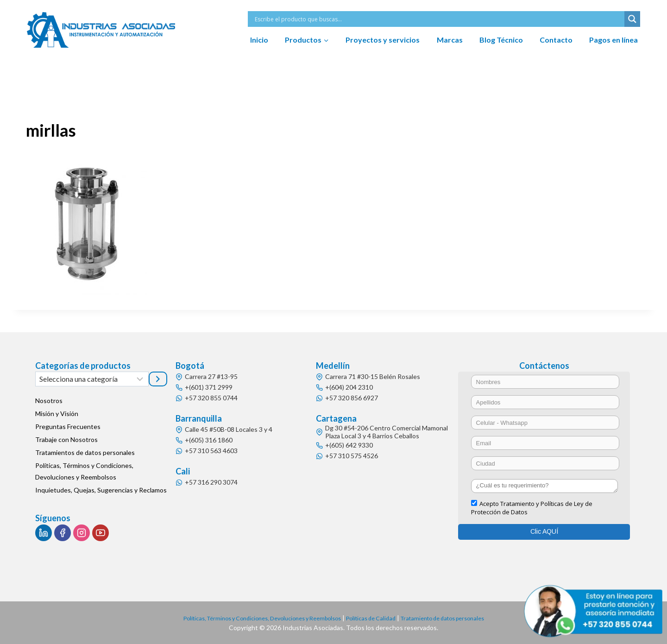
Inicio (259, 40)
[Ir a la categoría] (158, 379)
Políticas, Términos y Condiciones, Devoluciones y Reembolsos (84, 471)
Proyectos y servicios (383, 40)
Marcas (450, 40)
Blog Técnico (501, 40)
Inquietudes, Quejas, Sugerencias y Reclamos (101, 490)
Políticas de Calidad (376, 618)
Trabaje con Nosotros (66, 439)
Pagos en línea (614, 40)
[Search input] (438, 19)
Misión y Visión (57, 414)
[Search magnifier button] (632, 19)
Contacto (556, 40)
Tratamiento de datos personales (457, 618)
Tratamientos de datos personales (85, 452)
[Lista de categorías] (92, 379)
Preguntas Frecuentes (68, 426)
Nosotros (49, 401)
